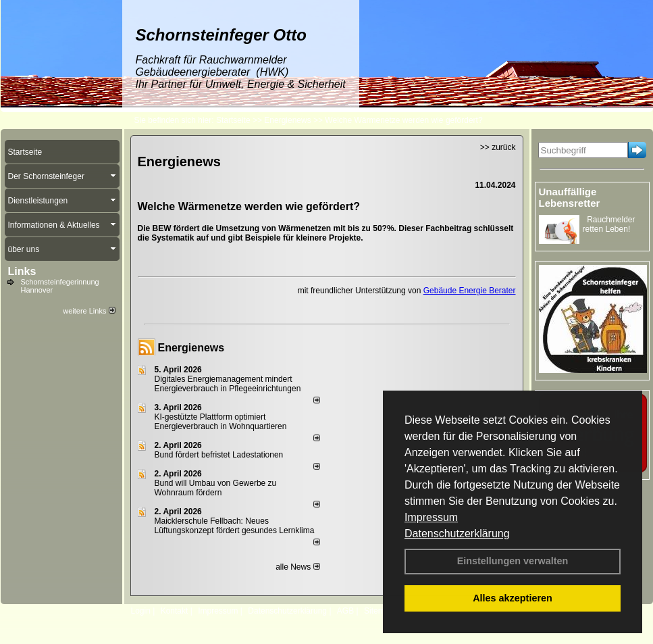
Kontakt (175, 611)
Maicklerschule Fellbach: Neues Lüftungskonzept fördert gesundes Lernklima (235, 526)
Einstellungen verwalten (513, 561)
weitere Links (89, 311)
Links (22, 271)
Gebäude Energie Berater (470, 291)
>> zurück (498, 147)
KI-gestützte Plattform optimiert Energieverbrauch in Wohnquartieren (221, 422)
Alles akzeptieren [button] (513, 598)
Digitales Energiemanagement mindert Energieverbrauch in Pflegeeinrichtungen (228, 384)
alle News (297, 567)
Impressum (431, 517)
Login (141, 611)
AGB (345, 611)
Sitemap (379, 611)
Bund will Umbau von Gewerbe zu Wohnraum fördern (216, 488)
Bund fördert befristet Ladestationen (219, 455)
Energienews (191, 348)
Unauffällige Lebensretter (570, 197)
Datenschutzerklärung (457, 534)
